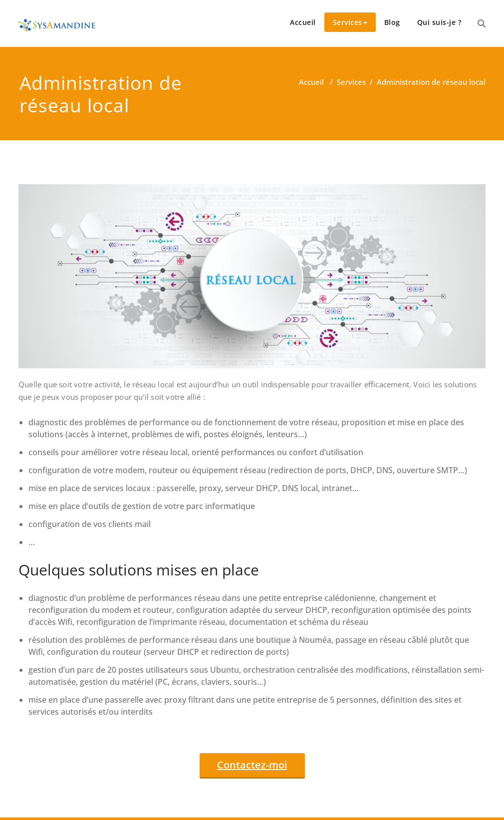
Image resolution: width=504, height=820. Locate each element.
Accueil (303, 22)
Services (350, 22)
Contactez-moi (252, 765)
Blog (392, 22)
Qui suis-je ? (439, 22)
